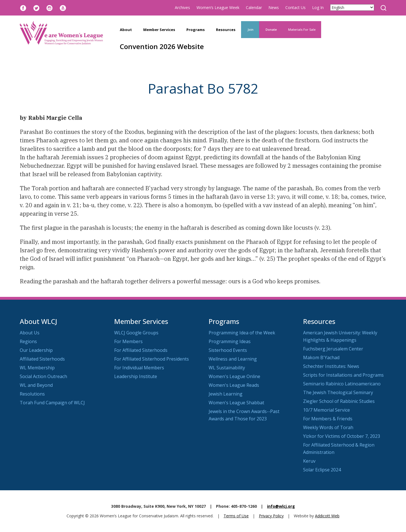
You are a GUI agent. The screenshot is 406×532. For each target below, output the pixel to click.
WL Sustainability (227, 368)
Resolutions (32, 394)
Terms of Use (236, 516)
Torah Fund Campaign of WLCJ (52, 403)
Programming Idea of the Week (242, 333)
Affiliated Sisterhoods (42, 359)
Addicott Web (327, 516)
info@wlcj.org (281, 506)
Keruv (309, 461)
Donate (271, 29)
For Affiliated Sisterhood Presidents (152, 359)
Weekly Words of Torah (328, 427)
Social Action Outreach (43, 376)
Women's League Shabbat (236, 403)
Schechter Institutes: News (331, 366)
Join (250, 29)
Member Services (159, 30)
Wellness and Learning (233, 359)
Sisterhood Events (228, 350)
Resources (226, 30)
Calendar (254, 7)
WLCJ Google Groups (136, 333)
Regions (28, 341)
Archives (182, 7)
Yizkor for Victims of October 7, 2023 (342, 436)
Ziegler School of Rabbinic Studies (339, 401)
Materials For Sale (302, 29)
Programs (196, 30)
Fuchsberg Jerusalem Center (333, 349)
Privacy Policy (271, 516)
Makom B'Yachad (321, 357)
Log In (318, 7)
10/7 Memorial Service (326, 410)
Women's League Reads (234, 385)
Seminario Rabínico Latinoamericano (342, 384)
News (274, 7)
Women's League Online (234, 376)
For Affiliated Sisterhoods (141, 350)
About (126, 30)
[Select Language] (352, 7)
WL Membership (37, 368)
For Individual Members (139, 368)
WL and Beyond (36, 385)
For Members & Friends (328, 419)
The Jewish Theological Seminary (338, 392)
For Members (128, 341)
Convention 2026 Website (162, 46)
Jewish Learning (226, 394)
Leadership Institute (136, 376)
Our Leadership (36, 350)
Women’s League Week (218, 7)
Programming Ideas (230, 341)
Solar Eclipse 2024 (322, 470)
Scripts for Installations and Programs (343, 375)
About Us (30, 333)
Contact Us (295, 7)
